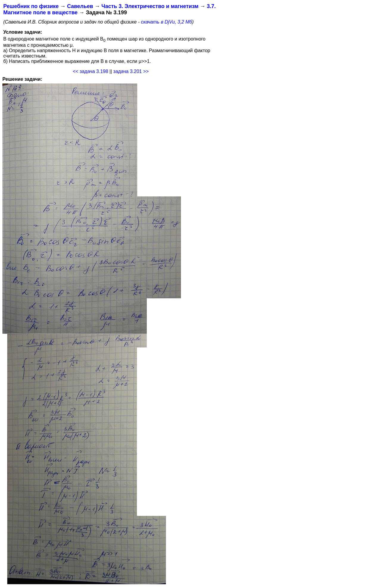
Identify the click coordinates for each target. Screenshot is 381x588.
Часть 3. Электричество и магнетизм (150, 6)
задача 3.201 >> (131, 71)
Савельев (80, 6)
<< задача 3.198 (90, 71)
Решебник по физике (31, 6)
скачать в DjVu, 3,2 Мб (166, 22)
